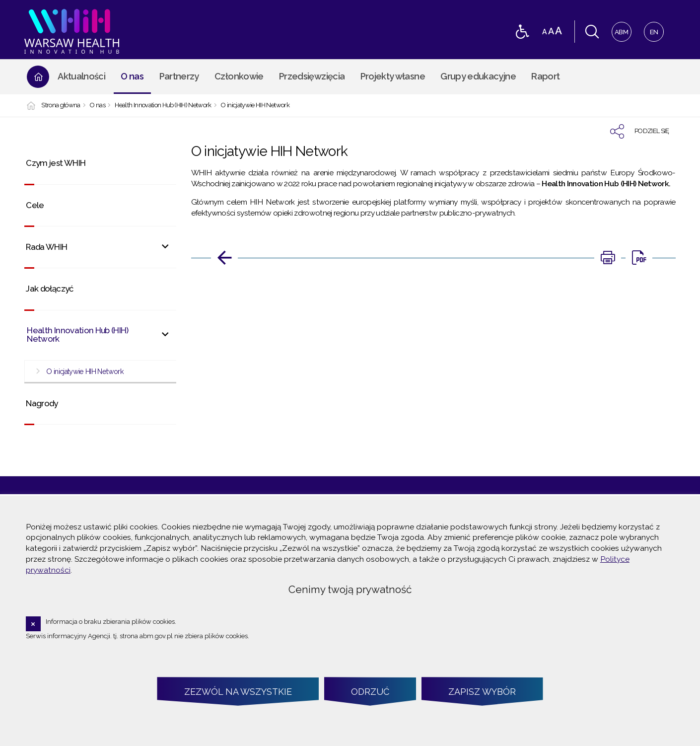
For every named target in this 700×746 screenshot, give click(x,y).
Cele (35, 205)
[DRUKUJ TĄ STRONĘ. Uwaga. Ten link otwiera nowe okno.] (608, 258)
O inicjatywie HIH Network (255, 106)
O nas (98, 106)
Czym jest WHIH (56, 163)
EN (651, 29)
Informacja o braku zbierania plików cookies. (111, 622)
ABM (620, 29)
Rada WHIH (46, 247)
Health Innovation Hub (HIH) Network (163, 106)
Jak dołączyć (49, 289)
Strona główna (61, 106)
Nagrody (42, 403)
